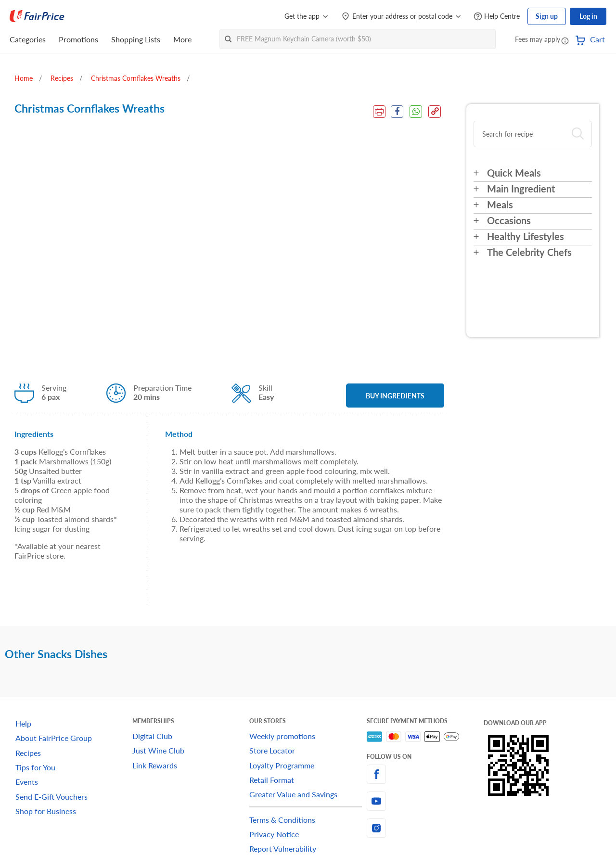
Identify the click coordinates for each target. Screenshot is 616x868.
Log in (588, 16)
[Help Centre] (497, 17)
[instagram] (425, 828)
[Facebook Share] (396, 112)
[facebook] (425, 774)
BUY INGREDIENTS (395, 396)
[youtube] (425, 801)
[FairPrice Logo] (37, 16)
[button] (565, 40)
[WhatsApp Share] (416, 112)
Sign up (547, 16)
